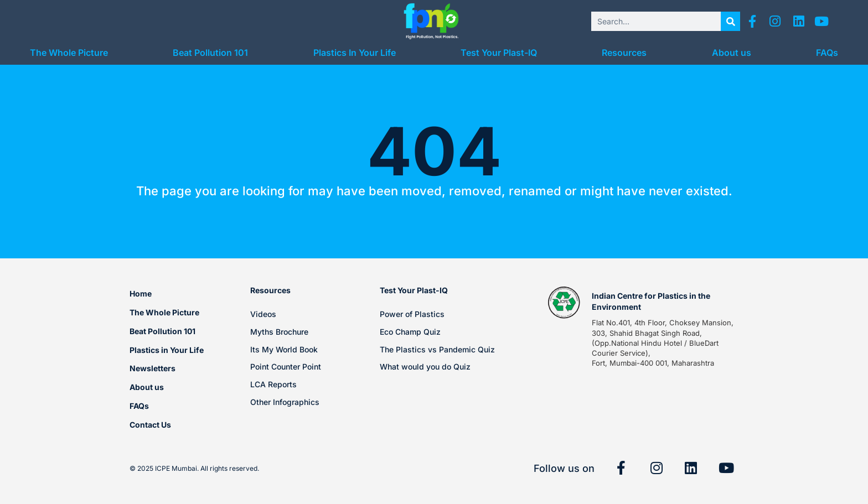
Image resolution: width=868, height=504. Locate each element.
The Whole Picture (69, 53)
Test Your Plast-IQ (499, 53)
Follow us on (564, 468)
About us (732, 53)
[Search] (730, 21)
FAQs (827, 53)
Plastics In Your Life (355, 53)
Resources (624, 53)
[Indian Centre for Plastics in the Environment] (564, 303)
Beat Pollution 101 (210, 53)
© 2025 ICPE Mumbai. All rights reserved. (194, 468)
